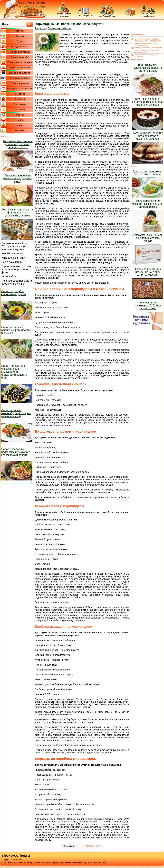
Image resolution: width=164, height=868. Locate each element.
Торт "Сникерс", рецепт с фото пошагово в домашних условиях (148, 136)
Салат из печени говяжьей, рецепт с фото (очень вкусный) (16, 413)
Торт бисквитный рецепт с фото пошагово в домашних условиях (18, 213)
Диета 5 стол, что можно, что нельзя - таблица (148, 173)
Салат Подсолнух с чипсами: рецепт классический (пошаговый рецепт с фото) (14, 372)
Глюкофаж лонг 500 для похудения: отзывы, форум (148, 238)
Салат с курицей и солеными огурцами (14, 293)
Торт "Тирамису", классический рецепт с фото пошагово (148, 68)
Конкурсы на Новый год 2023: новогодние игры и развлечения (147, 40)
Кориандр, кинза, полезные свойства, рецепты (70, 24)
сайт (105, 862)
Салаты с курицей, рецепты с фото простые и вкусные (16, 330)
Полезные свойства (59, 28)
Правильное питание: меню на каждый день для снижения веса (148, 204)
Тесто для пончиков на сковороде (148, 48)
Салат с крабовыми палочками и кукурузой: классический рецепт (16, 452)
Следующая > (93, 846)
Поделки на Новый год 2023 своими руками (146, 44)
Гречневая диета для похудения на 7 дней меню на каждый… (148, 272)
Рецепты (41, 28)
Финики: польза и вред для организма (145, 56)
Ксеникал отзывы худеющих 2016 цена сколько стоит (148, 305)
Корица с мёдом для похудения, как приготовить (147, 51)
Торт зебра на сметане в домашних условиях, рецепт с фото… (18, 144)
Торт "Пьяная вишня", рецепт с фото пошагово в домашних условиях (148, 102)
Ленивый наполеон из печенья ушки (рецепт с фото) (18, 178)
